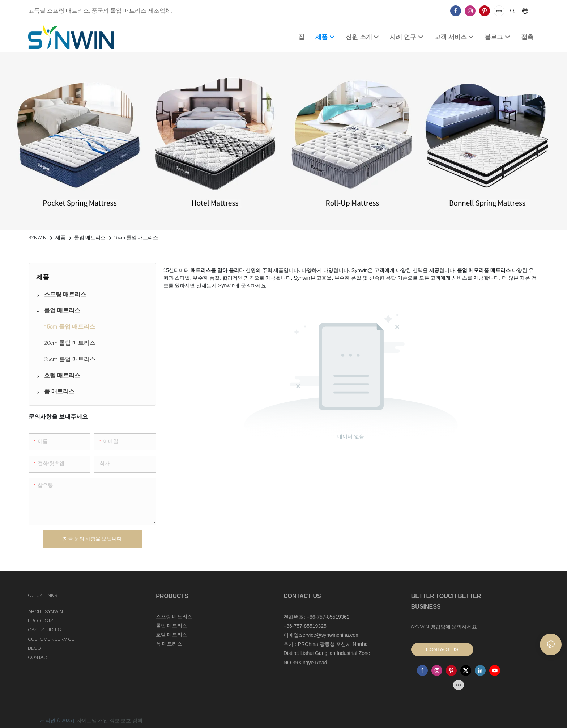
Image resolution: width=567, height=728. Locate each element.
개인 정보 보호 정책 (120, 721)
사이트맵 (87, 721)
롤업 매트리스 (90, 238)
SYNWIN (38, 238)
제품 (60, 238)
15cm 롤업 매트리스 (136, 238)
